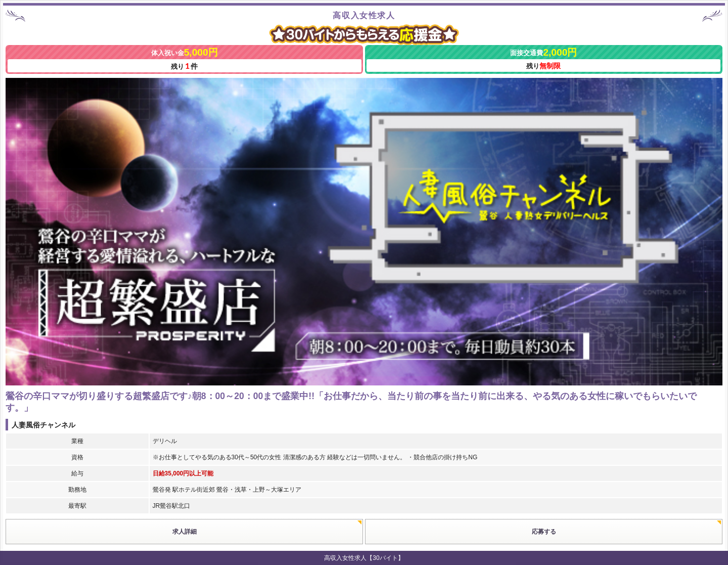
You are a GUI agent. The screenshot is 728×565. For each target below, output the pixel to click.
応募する (544, 532)
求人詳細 (185, 532)
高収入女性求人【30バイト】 (364, 558)
